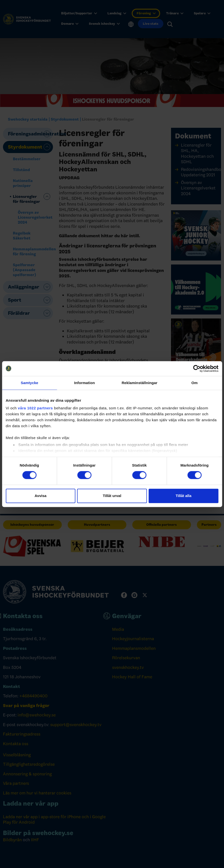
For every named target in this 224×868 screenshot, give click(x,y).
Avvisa (41, 496)
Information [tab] (85, 383)
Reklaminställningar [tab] (139, 383)
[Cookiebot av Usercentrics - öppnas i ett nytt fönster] (197, 368)
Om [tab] (194, 383)
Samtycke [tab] (30, 383)
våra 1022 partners (35, 408)
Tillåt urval (112, 496)
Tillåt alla (183, 496)
